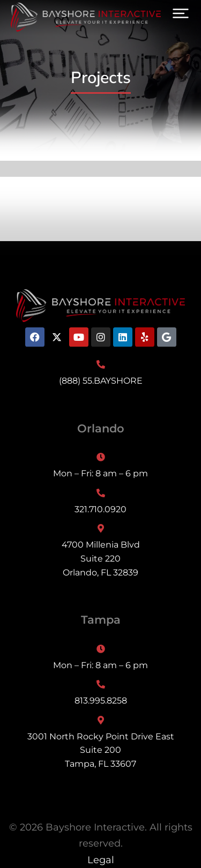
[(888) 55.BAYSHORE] (100, 374)
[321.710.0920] (100, 503)
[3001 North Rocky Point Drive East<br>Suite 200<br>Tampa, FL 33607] (100, 743)
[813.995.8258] (100, 694)
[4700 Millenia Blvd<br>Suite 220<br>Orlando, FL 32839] (100, 552)
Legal (101, 860)
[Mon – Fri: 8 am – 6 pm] (100, 467)
